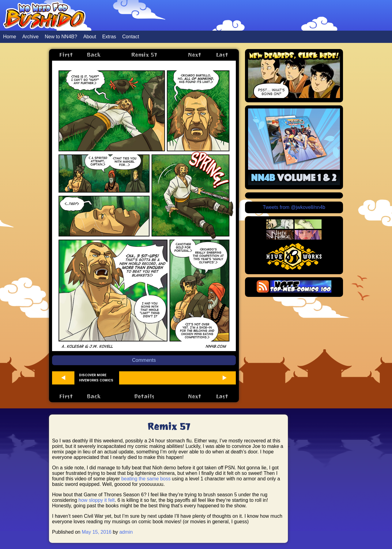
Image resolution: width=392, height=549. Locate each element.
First (66, 55)
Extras (109, 37)
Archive (30, 37)
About (90, 37)
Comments (144, 360)
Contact (131, 37)
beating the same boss (146, 479)
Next (194, 55)
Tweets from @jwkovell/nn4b (294, 207)
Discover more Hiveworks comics (96, 378)
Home (10, 37)
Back (94, 55)
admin (126, 532)
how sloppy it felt (96, 500)
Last (222, 55)
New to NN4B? (61, 37)
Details (144, 396)
